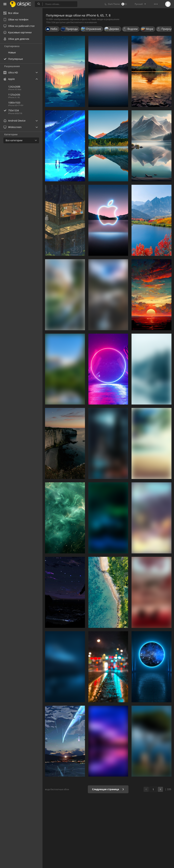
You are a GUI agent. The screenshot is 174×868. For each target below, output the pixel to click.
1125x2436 (14, 95)
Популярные (16, 59)
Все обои (11, 13)
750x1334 (25, 110)
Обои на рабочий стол (19, 26)
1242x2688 (14, 87)
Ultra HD (11, 72)
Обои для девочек (16, 39)
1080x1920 (14, 103)
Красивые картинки (18, 32)
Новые (12, 52)
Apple (9, 79)
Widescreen (12, 127)
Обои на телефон (16, 19)
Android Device (14, 121)
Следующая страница (108, 789)
